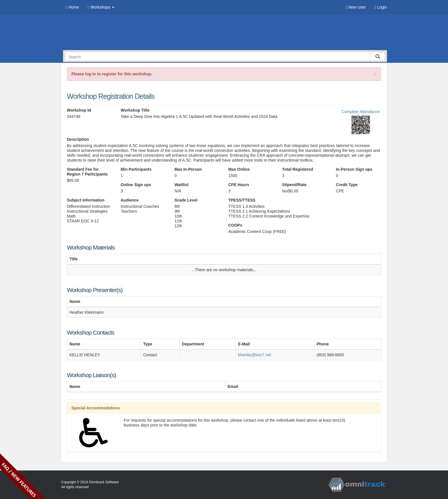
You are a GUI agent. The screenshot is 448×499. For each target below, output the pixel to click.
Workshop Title (135, 110)
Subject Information (86, 200)
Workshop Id (79, 110)
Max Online (239, 169)
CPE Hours (239, 185)
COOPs (235, 225)
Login (381, 7)
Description (78, 139)
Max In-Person (188, 169)
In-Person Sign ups (354, 169)
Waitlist (182, 185)
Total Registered (298, 169)
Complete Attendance (361, 112)
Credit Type (347, 185)
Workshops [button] (101, 7)
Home (72, 7)
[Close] (375, 74)
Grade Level (186, 200)
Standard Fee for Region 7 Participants (87, 172)
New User (356, 7)
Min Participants (136, 169)
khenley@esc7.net (254, 355)
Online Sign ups (136, 185)
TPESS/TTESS (242, 200)
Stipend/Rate (294, 185)
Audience (130, 200)
